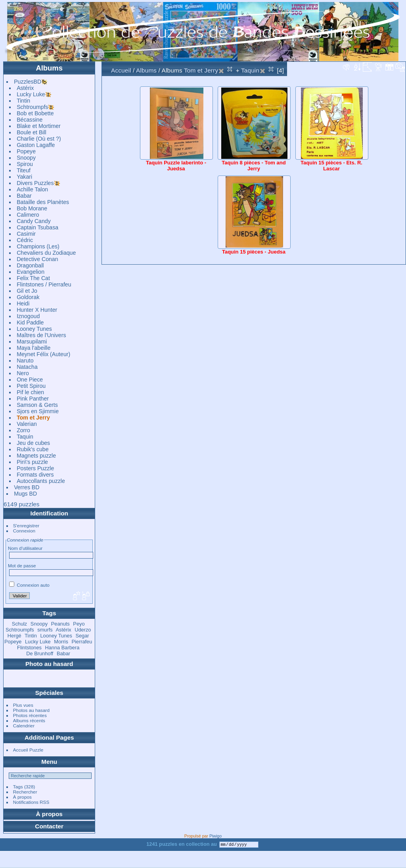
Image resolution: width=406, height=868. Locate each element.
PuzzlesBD (28, 82)
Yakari (24, 177)
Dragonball (30, 265)
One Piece (30, 380)
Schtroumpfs (32, 107)
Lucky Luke (31, 94)
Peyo (79, 624)
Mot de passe (22, 566)
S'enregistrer (26, 526)
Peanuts (60, 624)
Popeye (26, 151)
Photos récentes (30, 715)
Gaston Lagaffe (36, 145)
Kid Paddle (30, 322)
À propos (22, 797)
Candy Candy (34, 221)
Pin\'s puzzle (32, 462)
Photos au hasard (31, 710)
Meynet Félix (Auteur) (43, 354)
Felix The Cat (33, 278)
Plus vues (23, 705)
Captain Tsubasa (37, 227)
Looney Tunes (34, 329)
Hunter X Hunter (37, 310)
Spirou (25, 164)
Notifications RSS (31, 802)
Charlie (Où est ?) (39, 139)
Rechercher (25, 792)
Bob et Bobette (35, 113)
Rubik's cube (33, 449)
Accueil (121, 70)
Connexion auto (29, 585)
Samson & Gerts (37, 405)
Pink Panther (33, 399)
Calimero (28, 215)
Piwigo (215, 836)
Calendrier (24, 726)
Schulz (19, 624)
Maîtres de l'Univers (41, 335)
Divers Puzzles (35, 183)
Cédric (25, 240)
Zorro (23, 430)
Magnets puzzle (36, 456)
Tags (18, 787)
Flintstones (29, 648)
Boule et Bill (32, 132)
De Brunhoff (40, 653)
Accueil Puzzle (28, 750)
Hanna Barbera (62, 648)
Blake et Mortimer (39, 126)
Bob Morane (32, 208)
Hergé (14, 636)
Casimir (26, 234)
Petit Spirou (31, 386)
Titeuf (24, 170)
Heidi (23, 303)
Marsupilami (32, 341)
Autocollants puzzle (41, 481)
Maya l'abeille (34, 348)
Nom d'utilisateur (25, 548)
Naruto (25, 361)
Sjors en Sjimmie (38, 411)
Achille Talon (32, 189)
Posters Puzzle (35, 468)
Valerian (27, 424)
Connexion (24, 531)
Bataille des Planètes (43, 202)
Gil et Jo (27, 291)
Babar (24, 196)
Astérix (25, 88)
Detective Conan (37, 259)
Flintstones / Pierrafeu (44, 284)
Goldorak (28, 297)
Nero (23, 373)
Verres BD (27, 487)
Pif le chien (30, 392)
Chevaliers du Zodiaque (46, 253)
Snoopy (26, 158)
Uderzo (83, 630)
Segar (82, 636)
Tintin (23, 101)
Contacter (49, 826)
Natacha (27, 367)
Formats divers (35, 475)
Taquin (25, 437)
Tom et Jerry (33, 418)
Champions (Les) (38, 246)
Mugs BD (25, 494)
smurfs (45, 630)
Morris (61, 642)
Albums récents (29, 720)
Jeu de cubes (33, 443)
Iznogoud (28, 316)
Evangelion (31, 272)
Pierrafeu (82, 642)
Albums (49, 68)
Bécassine (30, 120)
